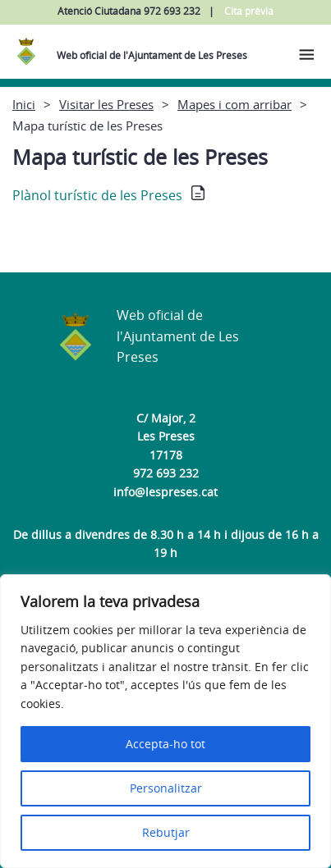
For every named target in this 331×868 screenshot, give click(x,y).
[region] (165, 721)
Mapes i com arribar (234, 104)
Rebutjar (166, 832)
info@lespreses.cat (165, 492)
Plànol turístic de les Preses (97, 195)
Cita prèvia (249, 11)
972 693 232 (166, 473)
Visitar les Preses (106, 104)
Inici (24, 104)
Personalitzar (166, 788)
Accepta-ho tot (165, 744)
